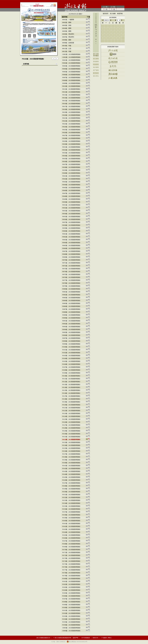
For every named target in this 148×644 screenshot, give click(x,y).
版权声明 (76, 638)
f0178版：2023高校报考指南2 (71, 573)
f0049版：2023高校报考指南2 (71, 199)
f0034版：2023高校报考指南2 (71, 156)
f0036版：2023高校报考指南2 (71, 161)
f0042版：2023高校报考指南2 (71, 179)
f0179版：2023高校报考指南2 (71, 576)
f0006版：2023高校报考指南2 (71, 75)
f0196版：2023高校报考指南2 (71, 625)
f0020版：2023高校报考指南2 (71, 115)
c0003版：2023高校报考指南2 (71, 628)
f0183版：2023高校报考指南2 (71, 587)
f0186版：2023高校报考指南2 (71, 596)
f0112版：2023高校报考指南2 (71, 382)
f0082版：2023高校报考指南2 (71, 295)
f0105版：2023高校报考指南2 (71, 361)
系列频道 (96, 56)
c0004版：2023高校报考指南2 (71, 631)
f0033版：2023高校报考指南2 (71, 153)
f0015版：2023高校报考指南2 (71, 101)
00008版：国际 (67, 40)
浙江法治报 (113, 74)
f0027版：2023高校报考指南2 (71, 135)
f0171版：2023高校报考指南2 (71, 552)
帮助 (109, 638)
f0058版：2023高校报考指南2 (71, 225)
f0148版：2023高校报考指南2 (71, 486)
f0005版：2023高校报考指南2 (71, 72)
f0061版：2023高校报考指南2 (71, 234)
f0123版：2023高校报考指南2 (71, 413)
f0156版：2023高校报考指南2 (71, 509)
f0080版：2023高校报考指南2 (71, 289)
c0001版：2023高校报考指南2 (71, 54)
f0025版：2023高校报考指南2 (71, 130)
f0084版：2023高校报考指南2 (71, 301)
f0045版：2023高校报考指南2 (71, 188)
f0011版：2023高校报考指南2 (71, 89)
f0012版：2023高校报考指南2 (71, 92)
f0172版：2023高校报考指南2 (71, 555)
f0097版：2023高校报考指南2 (71, 338)
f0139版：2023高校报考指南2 (71, 460)
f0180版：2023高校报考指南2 (71, 579)
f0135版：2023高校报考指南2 (71, 448)
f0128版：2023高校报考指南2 (71, 428)
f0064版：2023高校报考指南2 (71, 243)
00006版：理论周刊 (68, 34)
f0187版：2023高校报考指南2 (71, 599)
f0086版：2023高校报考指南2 (71, 306)
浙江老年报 (113, 70)
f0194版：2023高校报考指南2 (71, 619)
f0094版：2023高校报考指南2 (71, 329)
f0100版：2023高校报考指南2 (71, 347)
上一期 (105, 7)
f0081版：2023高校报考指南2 (71, 292)
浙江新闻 (96, 59)
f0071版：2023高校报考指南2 (71, 263)
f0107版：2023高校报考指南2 (71, 367)
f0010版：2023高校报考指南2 (71, 86)
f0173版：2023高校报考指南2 (71, 558)
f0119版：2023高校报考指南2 (71, 402)
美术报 (113, 66)
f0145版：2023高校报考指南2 (71, 477)
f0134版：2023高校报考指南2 (71, 445)
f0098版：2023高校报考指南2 (71, 341)
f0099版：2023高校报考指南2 (71, 344)
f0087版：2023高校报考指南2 (71, 309)
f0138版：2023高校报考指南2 (71, 457)
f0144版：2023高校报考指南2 (71, 474)
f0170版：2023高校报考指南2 (71, 550)
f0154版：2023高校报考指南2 (71, 503)
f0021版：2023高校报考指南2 (71, 118)
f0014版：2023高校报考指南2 (71, 98)
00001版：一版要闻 (68, 20)
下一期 (105, 9)
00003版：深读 (67, 25)
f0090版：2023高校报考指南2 (71, 318)
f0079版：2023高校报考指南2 (71, 286)
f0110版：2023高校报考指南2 (71, 376)
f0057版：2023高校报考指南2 (71, 222)
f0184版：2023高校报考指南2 (71, 590)
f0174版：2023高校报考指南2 (71, 561)
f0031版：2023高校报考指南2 (71, 147)
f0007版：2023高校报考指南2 (71, 78)
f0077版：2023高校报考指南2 (71, 280)
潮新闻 (113, 54)
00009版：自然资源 (68, 43)
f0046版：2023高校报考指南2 (71, 190)
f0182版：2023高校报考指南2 (71, 584)
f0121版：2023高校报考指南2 (71, 408)
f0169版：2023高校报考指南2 (71, 547)
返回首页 (106, 14)
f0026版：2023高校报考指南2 (71, 133)
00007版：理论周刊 (68, 37)
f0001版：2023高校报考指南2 (71, 60)
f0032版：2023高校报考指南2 (71, 150)
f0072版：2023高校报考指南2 (71, 266)
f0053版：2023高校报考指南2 (71, 211)
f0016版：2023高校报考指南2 (71, 104)
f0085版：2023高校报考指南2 (71, 303)
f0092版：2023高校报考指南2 (71, 324)
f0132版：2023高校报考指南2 (71, 440)
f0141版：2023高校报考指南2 (71, 466)
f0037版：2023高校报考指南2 (71, 164)
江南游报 (113, 78)
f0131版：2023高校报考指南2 (71, 437)
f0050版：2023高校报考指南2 (71, 202)
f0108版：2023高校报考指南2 (71, 370)
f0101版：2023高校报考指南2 (71, 350)
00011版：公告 (67, 49)
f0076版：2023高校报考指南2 (71, 277)
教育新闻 (96, 73)
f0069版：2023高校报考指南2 (71, 257)
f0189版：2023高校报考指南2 (71, 605)
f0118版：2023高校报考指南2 (71, 399)
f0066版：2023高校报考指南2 (71, 248)
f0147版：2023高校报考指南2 (71, 483)
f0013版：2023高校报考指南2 (71, 95)
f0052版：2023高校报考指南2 (71, 208)
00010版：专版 (67, 46)
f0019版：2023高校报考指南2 (71, 112)
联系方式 (96, 638)
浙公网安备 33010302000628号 (78, 642)
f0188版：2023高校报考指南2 (71, 602)
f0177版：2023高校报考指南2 (71, 570)
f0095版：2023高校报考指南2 (71, 332)
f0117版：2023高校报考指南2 (71, 396)
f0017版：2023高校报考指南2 (71, 106)
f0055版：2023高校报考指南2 (71, 217)
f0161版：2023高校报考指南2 (71, 524)
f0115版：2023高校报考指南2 (71, 390)
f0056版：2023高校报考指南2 (71, 219)
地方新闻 (96, 67)
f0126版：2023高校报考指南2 (71, 422)
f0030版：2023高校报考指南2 (71, 144)
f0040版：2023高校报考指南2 (71, 173)
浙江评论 (96, 76)
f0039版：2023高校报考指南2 (71, 170)
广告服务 (104, 638)
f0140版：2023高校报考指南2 (71, 463)
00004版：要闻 (67, 28)
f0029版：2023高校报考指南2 (71, 141)
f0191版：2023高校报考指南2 (71, 610)
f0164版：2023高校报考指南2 (71, 532)
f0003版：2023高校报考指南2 (71, 66)
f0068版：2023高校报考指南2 (71, 254)
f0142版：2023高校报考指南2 (71, 468)
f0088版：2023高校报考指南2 (71, 312)
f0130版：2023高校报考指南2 (71, 434)
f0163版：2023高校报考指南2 (71, 529)
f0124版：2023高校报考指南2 (71, 416)
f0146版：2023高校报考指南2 (71, 480)
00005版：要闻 (67, 31)
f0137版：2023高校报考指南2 (71, 454)
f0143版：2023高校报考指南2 (71, 471)
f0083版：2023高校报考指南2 (71, 298)
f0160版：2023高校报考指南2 (71, 521)
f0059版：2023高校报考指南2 (71, 228)
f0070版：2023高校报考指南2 (71, 260)
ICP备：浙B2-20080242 (58, 642)
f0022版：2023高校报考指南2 (71, 121)
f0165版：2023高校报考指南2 (71, 535)
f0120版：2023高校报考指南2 (71, 405)
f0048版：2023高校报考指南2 (71, 196)
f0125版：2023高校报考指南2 (71, 419)
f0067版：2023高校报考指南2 (71, 251)
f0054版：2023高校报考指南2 (71, 214)
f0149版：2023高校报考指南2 (71, 489)
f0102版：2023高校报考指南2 (71, 353)
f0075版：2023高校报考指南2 (71, 274)
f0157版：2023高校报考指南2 (71, 512)
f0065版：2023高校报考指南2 (71, 245)
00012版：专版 (67, 51)
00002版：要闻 (67, 22)
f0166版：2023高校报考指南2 (71, 538)
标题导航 (120, 14)
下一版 (113, 9)
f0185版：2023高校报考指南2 (71, 593)
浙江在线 (96, 54)
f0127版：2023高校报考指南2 (71, 425)
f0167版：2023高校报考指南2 (71, 541)
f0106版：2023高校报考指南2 (71, 364)
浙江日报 (113, 50)
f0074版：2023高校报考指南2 (71, 272)
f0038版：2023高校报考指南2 (71, 167)
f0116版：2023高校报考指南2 (71, 393)
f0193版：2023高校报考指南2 (71, 616)
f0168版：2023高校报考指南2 (71, 544)
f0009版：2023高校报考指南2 (71, 83)
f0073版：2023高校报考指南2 (71, 269)
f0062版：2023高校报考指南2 (71, 237)
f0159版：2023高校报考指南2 (71, 518)
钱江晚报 (113, 58)
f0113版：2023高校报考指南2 (71, 385)
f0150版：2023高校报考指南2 (71, 492)
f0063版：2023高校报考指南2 (71, 240)
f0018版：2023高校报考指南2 (71, 109)
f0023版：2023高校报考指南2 (71, 124)
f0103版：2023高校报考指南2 (71, 356)
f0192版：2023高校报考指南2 (71, 613)
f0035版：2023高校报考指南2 (71, 159)
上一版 (113, 7)
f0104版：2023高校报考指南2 (71, 358)
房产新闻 (96, 70)
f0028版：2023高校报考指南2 (71, 138)
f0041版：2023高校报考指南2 (71, 176)
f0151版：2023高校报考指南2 (71, 495)
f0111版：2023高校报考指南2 (71, 379)
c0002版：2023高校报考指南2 (71, 57)
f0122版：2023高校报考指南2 (71, 411)
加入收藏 (113, 14)
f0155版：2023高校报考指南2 (71, 506)
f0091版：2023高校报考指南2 (71, 321)
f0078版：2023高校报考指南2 (71, 283)
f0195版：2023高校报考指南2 (71, 622)
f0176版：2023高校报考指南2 (71, 567)
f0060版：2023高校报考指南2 (71, 231)
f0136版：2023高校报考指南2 (71, 451)
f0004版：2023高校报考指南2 (71, 69)
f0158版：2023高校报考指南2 (71, 515)
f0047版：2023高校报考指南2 (71, 193)
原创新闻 (96, 62)
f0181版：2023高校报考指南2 (71, 581)
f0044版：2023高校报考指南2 (71, 185)
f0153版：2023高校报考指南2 (71, 500)
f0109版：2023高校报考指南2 (71, 373)
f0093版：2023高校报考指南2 (71, 327)
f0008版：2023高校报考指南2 (71, 80)
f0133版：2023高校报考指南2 (71, 442)
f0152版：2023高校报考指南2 (71, 497)
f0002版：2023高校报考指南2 (71, 63)
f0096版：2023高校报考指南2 (71, 335)
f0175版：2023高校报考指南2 (71, 564)
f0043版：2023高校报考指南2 (71, 182)
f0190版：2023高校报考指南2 (71, 608)
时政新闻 (96, 64)
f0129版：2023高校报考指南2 (71, 431)
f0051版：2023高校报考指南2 (71, 205)
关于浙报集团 (86, 638)
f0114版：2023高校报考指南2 (71, 387)
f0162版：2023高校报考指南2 (71, 526)
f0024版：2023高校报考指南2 (71, 127)
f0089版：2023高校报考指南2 (71, 315)
